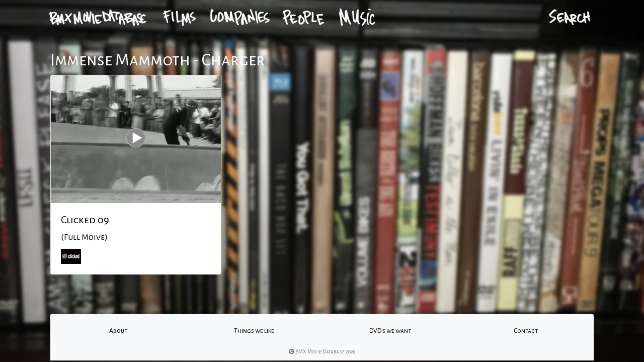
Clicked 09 (85, 220)
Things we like (254, 331)
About (118, 331)
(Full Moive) (84, 237)
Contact (526, 331)
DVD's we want (390, 331)
